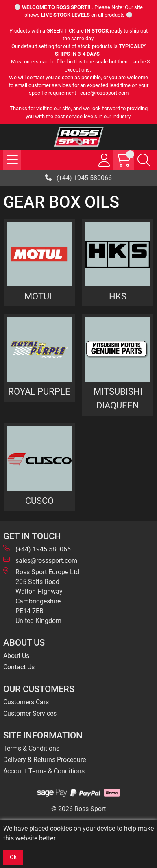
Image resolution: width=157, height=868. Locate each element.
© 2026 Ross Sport (78, 809)
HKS (118, 296)
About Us (16, 656)
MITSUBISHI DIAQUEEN (118, 398)
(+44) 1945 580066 (78, 178)
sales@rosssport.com (40, 560)
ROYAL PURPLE (39, 391)
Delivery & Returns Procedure (45, 760)
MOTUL (39, 296)
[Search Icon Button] (144, 160)
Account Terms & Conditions (44, 771)
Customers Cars (26, 702)
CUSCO (39, 501)
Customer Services (30, 713)
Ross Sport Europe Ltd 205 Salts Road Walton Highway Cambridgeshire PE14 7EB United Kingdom (41, 596)
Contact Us (19, 667)
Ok (13, 857)
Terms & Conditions (31, 748)
